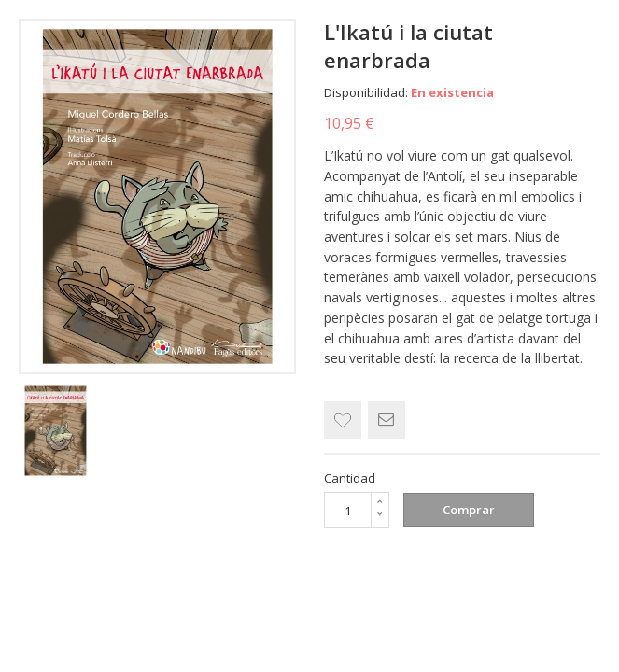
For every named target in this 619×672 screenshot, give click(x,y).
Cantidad (350, 478)
